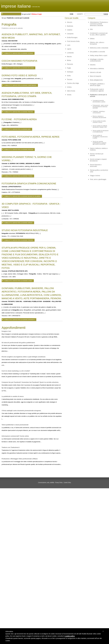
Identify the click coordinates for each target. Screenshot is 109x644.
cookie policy (70, 636)
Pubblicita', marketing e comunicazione (99, 112)
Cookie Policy (67, 482)
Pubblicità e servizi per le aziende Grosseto (20, 320)
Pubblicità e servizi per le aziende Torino (18, 176)
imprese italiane (16, 6)
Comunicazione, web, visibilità (46, 482)
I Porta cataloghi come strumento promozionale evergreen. (21, 411)
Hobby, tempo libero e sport (99, 55)
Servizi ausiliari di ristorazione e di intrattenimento (101, 131)
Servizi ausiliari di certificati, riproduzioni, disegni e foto (100, 126)
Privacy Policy (59, 482)
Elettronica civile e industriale (99, 48)
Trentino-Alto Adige (73, 83)
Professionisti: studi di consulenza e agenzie (97, 90)
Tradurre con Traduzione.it (11, 447)
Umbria (69, 87)
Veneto (69, 95)
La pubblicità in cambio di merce (13, 396)
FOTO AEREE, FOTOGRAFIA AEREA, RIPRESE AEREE (31, 137)
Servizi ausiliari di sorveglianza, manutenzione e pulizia (100, 137)
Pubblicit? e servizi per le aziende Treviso (19, 112)
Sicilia (69, 76)
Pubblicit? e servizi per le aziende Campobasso (20, 85)
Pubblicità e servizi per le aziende (98, 95)
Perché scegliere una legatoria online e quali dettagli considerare (24, 357)
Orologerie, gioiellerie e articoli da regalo (97, 85)
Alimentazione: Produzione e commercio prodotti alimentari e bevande (99, 24)
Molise (69, 60)
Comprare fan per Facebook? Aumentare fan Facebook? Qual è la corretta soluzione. (30, 382)
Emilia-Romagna (72, 37)
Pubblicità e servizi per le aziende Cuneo (18, 281)
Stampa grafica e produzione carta (99, 171)
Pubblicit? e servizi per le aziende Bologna (19, 68)
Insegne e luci (6, 331)
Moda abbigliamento (96, 80)
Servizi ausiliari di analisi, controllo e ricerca (99, 122)
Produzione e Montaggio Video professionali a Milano (20, 459)
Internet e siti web (95, 72)
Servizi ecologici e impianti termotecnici (98, 160)
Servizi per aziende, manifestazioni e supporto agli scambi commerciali (99, 143)
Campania (70, 34)
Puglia (69, 68)
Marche (69, 56)
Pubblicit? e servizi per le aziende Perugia (19, 150)
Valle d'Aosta (71, 91)
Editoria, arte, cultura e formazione (97, 43)
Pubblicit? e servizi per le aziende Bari (17, 129)
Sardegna (70, 72)
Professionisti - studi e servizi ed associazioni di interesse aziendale (100, 107)
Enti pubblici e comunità (97, 52)
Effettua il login (37, 14)
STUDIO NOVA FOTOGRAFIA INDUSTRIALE (25, 230)
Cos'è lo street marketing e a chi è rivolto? (16, 371)
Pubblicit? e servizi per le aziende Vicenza (19, 53)
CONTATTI (80, 14)
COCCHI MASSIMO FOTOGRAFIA (19, 61)
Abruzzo (70, 22)
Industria (93, 65)
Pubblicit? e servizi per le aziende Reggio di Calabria (22, 196)
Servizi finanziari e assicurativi (96, 165)
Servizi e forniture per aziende (97, 155)
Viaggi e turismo (95, 175)
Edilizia (92, 39)
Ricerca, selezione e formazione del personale (99, 117)
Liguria (69, 49)
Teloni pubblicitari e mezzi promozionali (15, 425)
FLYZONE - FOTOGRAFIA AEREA (19, 119)
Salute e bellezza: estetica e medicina (99, 149)
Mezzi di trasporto (96, 76)
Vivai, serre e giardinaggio (98, 179)
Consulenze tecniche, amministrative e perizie (99, 101)
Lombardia (70, 53)
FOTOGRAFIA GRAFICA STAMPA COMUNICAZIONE (29, 183)
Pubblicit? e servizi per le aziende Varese (18, 223)
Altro (91, 29)
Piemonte (70, 64)
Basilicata (70, 26)
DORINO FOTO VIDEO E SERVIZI (19, 75)
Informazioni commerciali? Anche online (15, 436)
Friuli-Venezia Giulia (73, 41)
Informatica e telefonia (97, 68)
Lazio (69, 45)
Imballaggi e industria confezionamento (97, 60)
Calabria (70, 30)
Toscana (70, 79)
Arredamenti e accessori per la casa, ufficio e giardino (99, 34)
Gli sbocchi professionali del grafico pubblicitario (18, 343)
